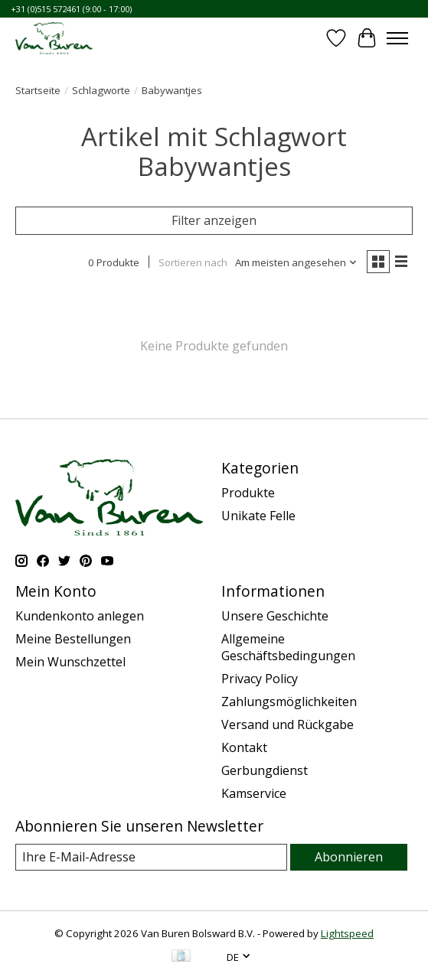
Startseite (38, 90)
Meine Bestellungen (73, 639)
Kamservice (254, 793)
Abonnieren (349, 857)
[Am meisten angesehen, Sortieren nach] (296, 262)
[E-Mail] (151, 857)
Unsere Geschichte (275, 616)
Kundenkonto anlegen (80, 616)
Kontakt (244, 747)
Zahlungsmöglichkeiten (289, 702)
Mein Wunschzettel (70, 662)
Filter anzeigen (214, 220)
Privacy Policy (260, 679)
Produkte (248, 493)
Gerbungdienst (265, 770)
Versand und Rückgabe (288, 724)
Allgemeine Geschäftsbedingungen (288, 647)
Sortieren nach (193, 262)
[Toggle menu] (397, 38)
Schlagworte (101, 90)
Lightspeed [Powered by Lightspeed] (347, 933)
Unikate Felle (258, 516)
